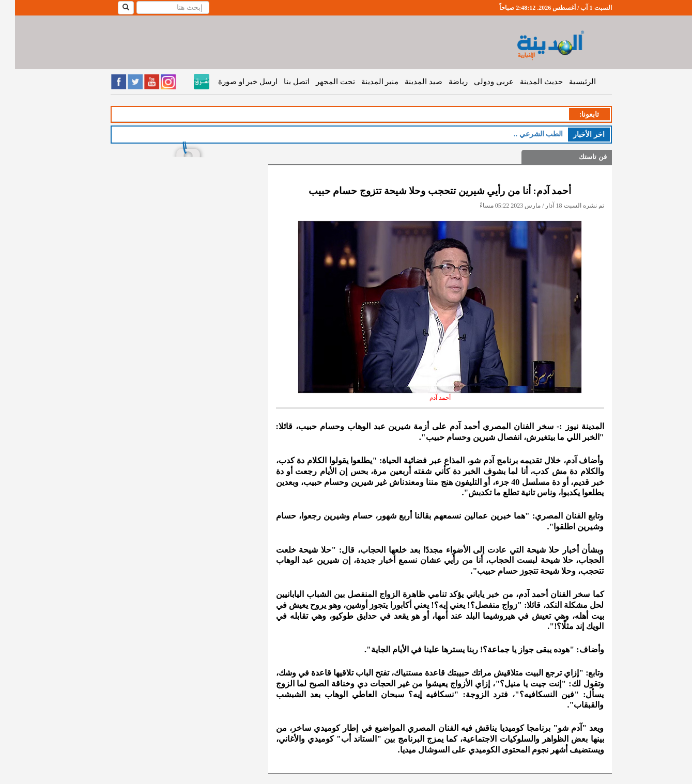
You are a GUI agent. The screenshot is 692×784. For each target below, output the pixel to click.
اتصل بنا (282, 82)
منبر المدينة (365, 82)
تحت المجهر (320, 82)
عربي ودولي (479, 82)
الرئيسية (567, 82)
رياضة (443, 82)
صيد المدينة (409, 82)
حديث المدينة (526, 82)
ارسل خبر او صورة (233, 82)
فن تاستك (578, 157)
